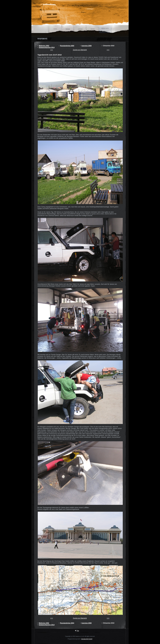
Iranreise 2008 (86, 46)
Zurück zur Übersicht (80, 50)
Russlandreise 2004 (67, 46)
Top (78, 631)
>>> (108, 50)
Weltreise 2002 (44, 46)
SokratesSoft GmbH (87, 639)
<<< (52, 50)
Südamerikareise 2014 (47, 47)
